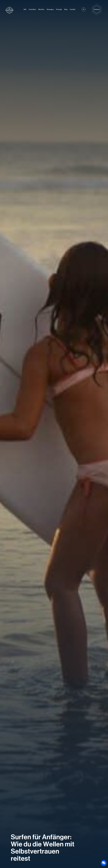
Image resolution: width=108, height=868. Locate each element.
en (84, 9)
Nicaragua (50, 9)
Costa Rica (32, 9)
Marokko (41, 9)
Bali (25, 9)
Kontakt (73, 9)
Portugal (59, 9)
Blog (66, 9)
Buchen (97, 9)
